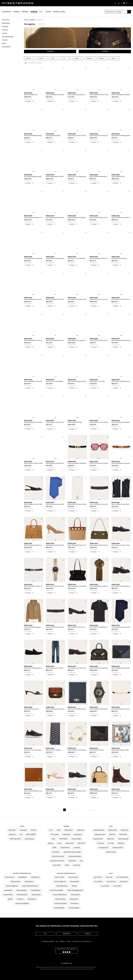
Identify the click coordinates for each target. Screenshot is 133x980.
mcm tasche (56, 852)
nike (81, 861)
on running (77, 865)
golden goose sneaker (57, 861)
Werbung (62, 942)
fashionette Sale (118, 848)
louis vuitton (57, 865)
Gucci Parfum (98, 882)
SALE (41, 12)
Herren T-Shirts (60, 877)
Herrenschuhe (75, 882)
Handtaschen (35, 877)
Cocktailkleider (36, 890)
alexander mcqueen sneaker (72, 852)
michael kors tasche (58, 856)
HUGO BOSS (63, 839)
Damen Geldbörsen (12, 886)
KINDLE (88, 934)
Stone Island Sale (99, 830)
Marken (67, 826)
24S (21, 835)
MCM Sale (121, 843)
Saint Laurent (78, 835)
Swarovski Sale (98, 839)
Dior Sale (111, 843)
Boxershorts (75, 903)
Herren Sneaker (73, 877)
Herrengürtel (74, 899)
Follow (41, 24)
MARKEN (34, 12)
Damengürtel (8, 890)
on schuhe (77, 848)
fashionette (12, 830)
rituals (67, 865)
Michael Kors (69, 830)
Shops (22, 826)
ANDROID (66, 934)
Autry (53, 839)
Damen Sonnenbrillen (22, 903)
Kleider (10, 899)
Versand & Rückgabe (48, 942)
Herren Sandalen (74, 908)
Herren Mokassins (62, 886)
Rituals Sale (124, 830)
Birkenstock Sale (100, 835)
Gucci (51, 830)
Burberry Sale (113, 830)
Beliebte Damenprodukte (22, 873)
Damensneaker (16, 882)
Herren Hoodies (60, 899)
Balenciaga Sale (123, 839)
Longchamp (72, 861)
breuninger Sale (104, 848)
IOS (45, 934)
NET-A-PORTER (31, 835)
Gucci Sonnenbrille (122, 877)
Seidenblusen (32, 899)
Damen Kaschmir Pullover (30, 886)
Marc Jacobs (70, 843)
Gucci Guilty (117, 886)
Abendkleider (23, 877)
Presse (69, 942)
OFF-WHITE (81, 843)
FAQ (57, 942)
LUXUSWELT (7, 12)
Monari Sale (123, 835)
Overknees (20, 899)
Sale (111, 826)
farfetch (33, 830)
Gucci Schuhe (105, 886)
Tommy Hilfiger (76, 839)
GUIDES (48, 12)
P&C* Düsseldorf (15, 839)
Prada (59, 830)
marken (32, 20)
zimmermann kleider (75, 856)
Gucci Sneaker (111, 882)
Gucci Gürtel (124, 882)
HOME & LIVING (59, 12)
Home (26, 20)
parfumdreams (30, 839)
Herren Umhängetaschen (75, 890)
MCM (55, 848)
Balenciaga (66, 835)
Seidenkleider (29, 882)
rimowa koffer (65, 848)
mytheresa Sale (111, 852)
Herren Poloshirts (59, 908)
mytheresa (12, 835)
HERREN (25, 12)
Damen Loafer (8, 895)
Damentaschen (10, 877)
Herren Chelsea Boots (60, 895)
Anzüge (74, 886)
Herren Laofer (75, 895)
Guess (60, 843)
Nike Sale (112, 835)
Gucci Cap (109, 877)
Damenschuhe (36, 895)
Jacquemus (81, 830)
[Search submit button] (129, 12)
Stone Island (55, 835)
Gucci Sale (101, 843)
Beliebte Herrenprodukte (67, 873)
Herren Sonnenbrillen (57, 890)
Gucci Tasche (98, 877)
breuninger (23, 830)
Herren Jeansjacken (61, 903)
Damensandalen (22, 890)
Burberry (51, 843)
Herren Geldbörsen (60, 882)
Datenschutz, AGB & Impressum (82, 942)
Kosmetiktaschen (22, 895)
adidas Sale (111, 839)
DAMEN (17, 12)
